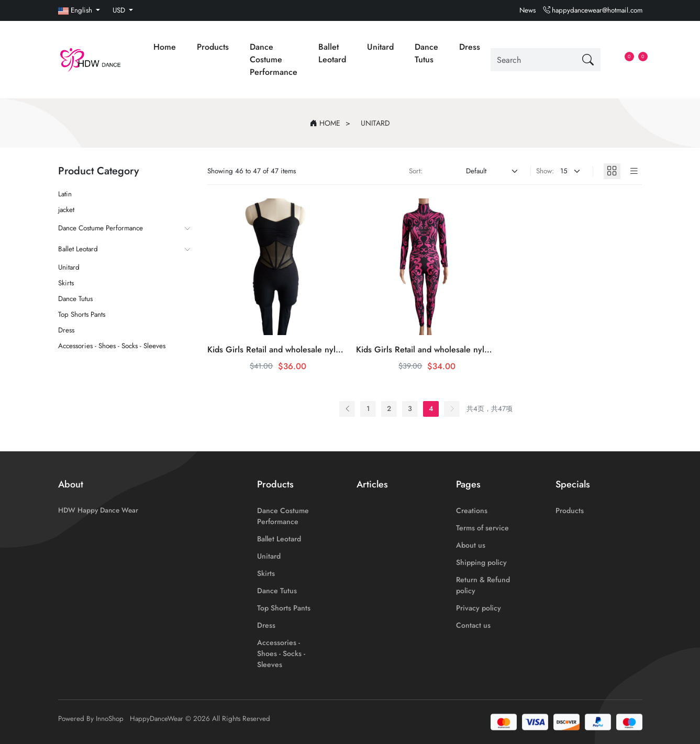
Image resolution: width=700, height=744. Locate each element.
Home (165, 47)
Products (213, 47)
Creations (472, 510)
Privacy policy (479, 608)
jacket (66, 210)
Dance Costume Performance (274, 59)
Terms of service (482, 528)
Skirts (66, 283)
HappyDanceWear (157, 719)
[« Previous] (347, 409)
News (527, 10)
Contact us (473, 625)
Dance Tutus (426, 53)
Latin (65, 194)
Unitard (380, 47)
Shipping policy (481, 562)
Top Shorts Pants (82, 314)
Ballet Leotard (332, 53)
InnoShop (110, 719)
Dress (470, 47)
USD (120, 10)
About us (471, 545)
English (76, 10)
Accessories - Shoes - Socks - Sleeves (112, 346)
